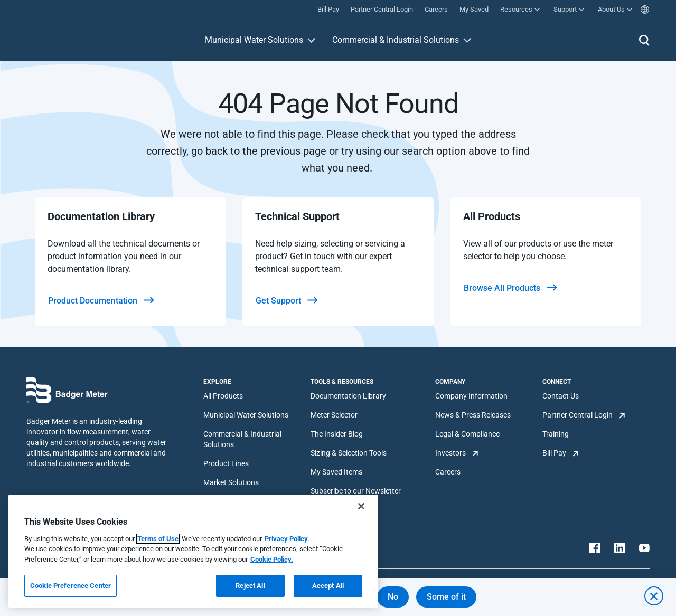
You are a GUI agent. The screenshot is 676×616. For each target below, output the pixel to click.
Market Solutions (231, 482)
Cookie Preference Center (71, 586)
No (393, 597)
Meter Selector (334, 415)
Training (556, 434)
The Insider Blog (337, 434)
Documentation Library (348, 396)
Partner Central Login (578, 415)
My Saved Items (336, 472)
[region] (193, 551)
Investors (450, 453)
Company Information (471, 396)
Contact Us (561, 396)
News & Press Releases (473, 415)
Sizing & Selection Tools (349, 453)
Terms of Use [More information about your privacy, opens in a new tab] (158, 539)
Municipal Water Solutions (254, 40)
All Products (223, 396)
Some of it (446, 597)
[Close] (361, 506)
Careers (448, 472)
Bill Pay (554, 453)
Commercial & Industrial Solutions (396, 40)
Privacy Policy (286, 539)
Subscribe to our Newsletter (356, 491)
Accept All (328, 586)
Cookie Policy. (272, 559)
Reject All (250, 586)
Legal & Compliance (467, 434)
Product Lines (226, 463)
